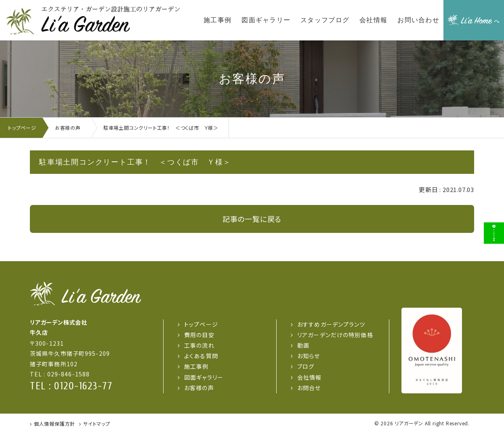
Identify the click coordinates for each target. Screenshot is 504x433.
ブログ (306, 366)
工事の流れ (199, 345)
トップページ (201, 324)
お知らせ (309, 356)
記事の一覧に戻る (252, 219)
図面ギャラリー (204, 377)
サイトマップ (97, 423)
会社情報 (309, 377)
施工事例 (196, 366)
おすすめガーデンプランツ (331, 324)
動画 (303, 345)
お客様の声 (199, 388)
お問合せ (309, 388)
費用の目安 (199, 335)
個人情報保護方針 (55, 423)
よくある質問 (201, 356)
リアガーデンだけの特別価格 (335, 335)
